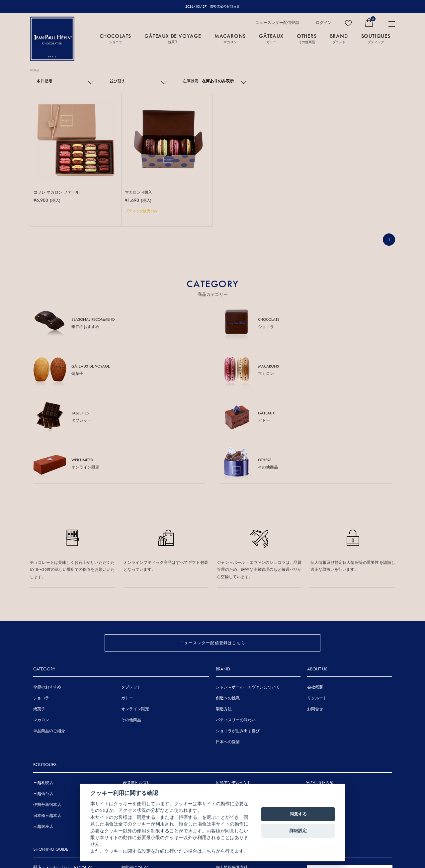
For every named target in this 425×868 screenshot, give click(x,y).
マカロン (41, 638)
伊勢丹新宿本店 (47, 722)
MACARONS (230, 39)
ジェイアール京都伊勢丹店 (147, 744)
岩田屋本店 (226, 722)
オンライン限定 (135, 627)
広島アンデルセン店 (234, 700)
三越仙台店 (43, 711)
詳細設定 (298, 831)
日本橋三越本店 (47, 733)
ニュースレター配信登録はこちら (213, 547)
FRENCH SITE (346, 790)
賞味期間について (49, 807)
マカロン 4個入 (139, 193)
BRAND (339, 39)
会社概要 (315, 605)
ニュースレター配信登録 (277, 23)
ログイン (324, 23)
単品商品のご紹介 (49, 649)
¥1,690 (139, 201)
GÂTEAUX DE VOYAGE (173, 39)
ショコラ (41, 616)
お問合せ (315, 627)
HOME (36, 71)
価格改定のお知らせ (225, 6)
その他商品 (131, 638)
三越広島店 (226, 711)
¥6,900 (48, 201)
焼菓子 (39, 627)
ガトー (127, 616)
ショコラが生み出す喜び (238, 649)
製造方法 (224, 627)
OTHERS (307, 39)
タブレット (131, 605)
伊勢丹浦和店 (135, 722)
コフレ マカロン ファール (58, 193)
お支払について (47, 818)
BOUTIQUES (376, 39)
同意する (298, 814)
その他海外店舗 (319, 700)
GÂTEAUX (271, 39)
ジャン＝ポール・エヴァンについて (248, 605)
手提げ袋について (49, 796)
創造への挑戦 (228, 616)
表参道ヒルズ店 (137, 700)
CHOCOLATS (115, 39)
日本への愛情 (228, 659)
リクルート (317, 616)
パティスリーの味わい (236, 638)
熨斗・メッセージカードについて (63, 785)
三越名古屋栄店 (137, 733)
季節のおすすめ (47, 605)
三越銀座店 (43, 744)
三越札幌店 (43, 700)
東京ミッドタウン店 (141, 711)
